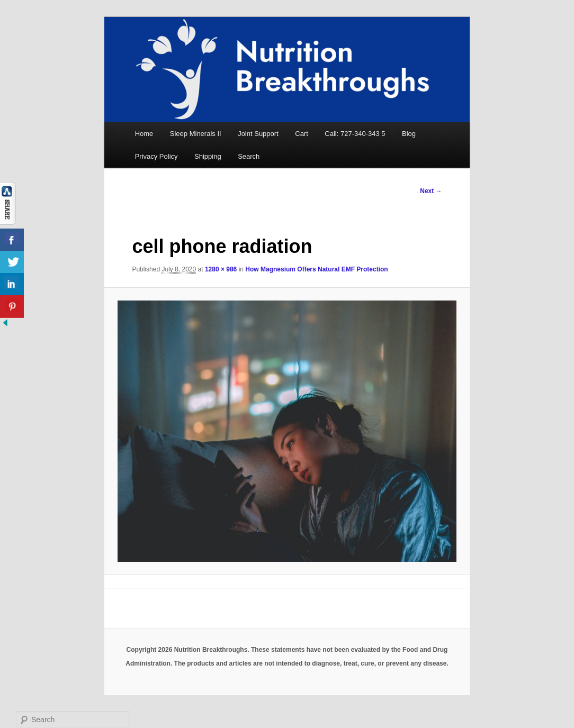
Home (144, 134)
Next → (431, 191)
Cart (302, 134)
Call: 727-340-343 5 (355, 134)
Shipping (208, 156)
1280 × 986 (221, 269)
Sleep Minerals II (196, 134)
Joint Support (258, 134)
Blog (409, 134)
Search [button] (249, 156)
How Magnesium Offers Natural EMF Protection (316, 269)
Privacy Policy (156, 156)
